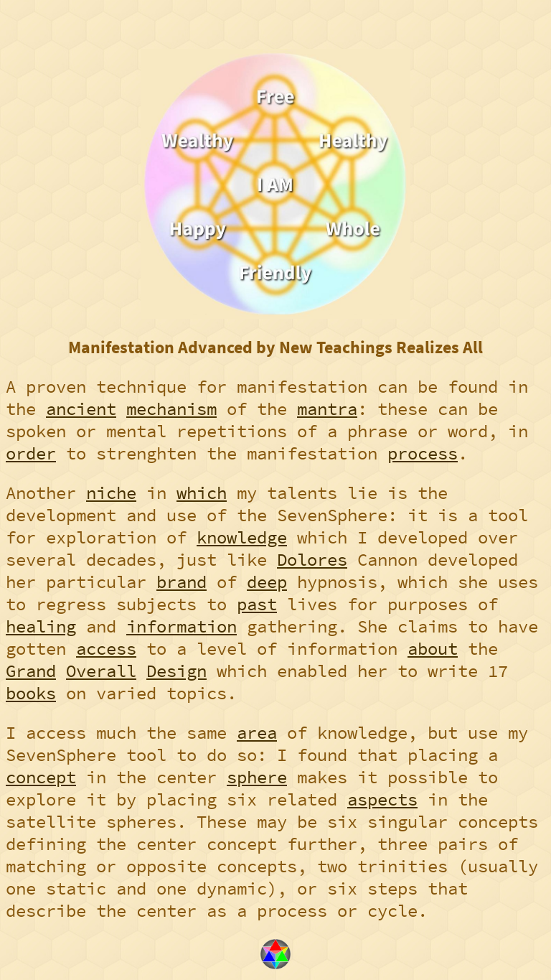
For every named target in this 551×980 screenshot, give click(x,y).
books (31, 693)
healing (41, 626)
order (31, 453)
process (423, 453)
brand (182, 582)
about (433, 649)
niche (111, 493)
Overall (101, 671)
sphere (257, 777)
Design (176, 671)
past (257, 604)
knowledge (242, 537)
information (182, 626)
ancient (81, 409)
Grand (31, 671)
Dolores (312, 560)
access (106, 649)
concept (41, 777)
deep (267, 582)
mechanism (171, 409)
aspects (382, 799)
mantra (327, 409)
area (257, 733)
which (202, 493)
